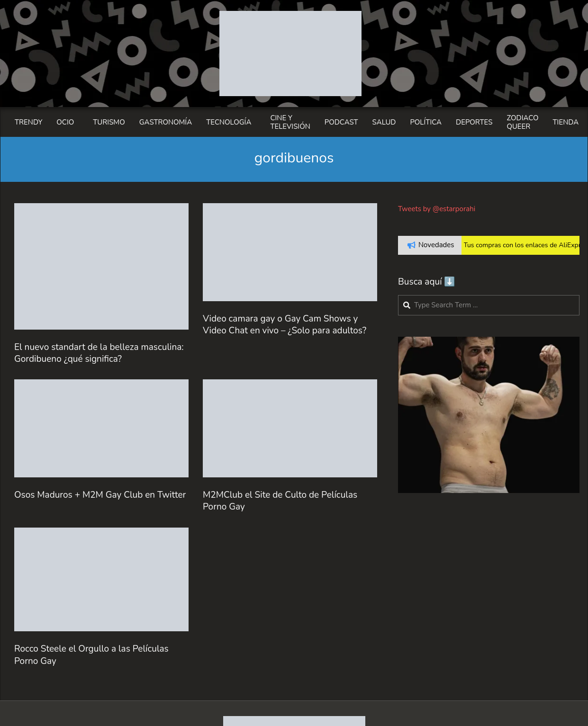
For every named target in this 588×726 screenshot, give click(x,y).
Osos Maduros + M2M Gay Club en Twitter (100, 495)
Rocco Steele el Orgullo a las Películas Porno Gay (91, 655)
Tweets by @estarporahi (437, 209)
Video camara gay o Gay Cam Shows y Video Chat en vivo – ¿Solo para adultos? (285, 325)
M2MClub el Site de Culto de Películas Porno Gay (280, 501)
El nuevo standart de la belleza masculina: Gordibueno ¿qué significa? (99, 353)
